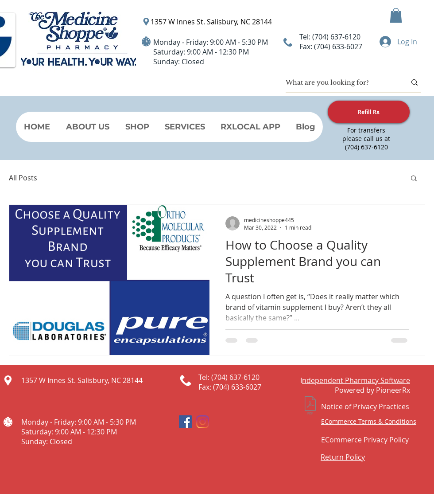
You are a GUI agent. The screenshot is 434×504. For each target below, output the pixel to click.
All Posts (23, 178)
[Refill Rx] (369, 112)
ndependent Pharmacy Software (356, 380)
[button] (396, 15)
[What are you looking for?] (339, 82)
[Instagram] (203, 422)
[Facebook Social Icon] (185, 422)
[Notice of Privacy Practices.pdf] (310, 406)
